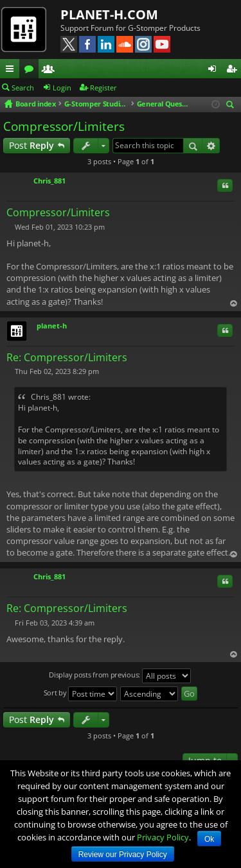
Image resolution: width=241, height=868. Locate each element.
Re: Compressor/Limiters (67, 357)
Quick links (12, 71)
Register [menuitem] (234, 71)
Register (103, 88)
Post (31, 145)
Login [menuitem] (215, 71)
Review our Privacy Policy (123, 855)
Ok (209, 839)
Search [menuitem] (232, 106)
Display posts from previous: (120, 676)
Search (23, 88)
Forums (31, 71)
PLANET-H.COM (109, 14)
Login (62, 88)
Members (51, 71)
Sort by (81, 694)
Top (233, 303)
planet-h (52, 326)
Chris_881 (49, 181)
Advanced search (211, 146)
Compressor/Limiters (64, 126)
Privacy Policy (163, 837)
